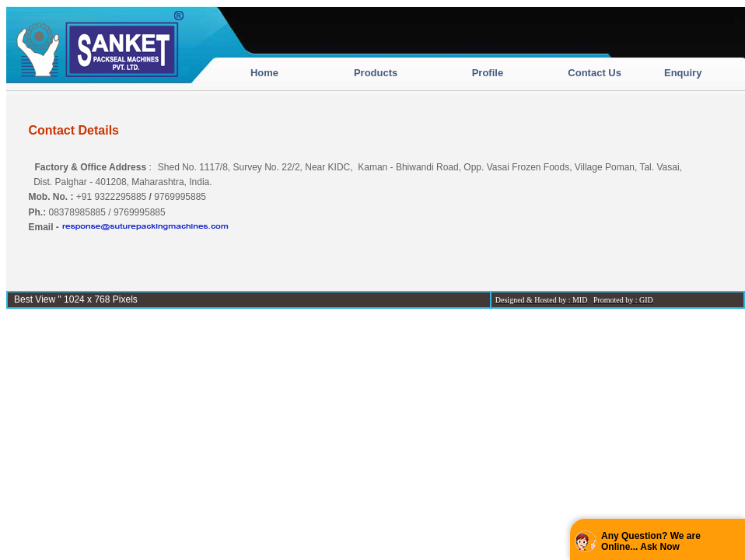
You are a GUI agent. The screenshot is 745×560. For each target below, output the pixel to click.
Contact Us (595, 73)
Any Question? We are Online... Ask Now (651, 541)
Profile (488, 73)
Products (376, 73)
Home (264, 73)
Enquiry (683, 73)
